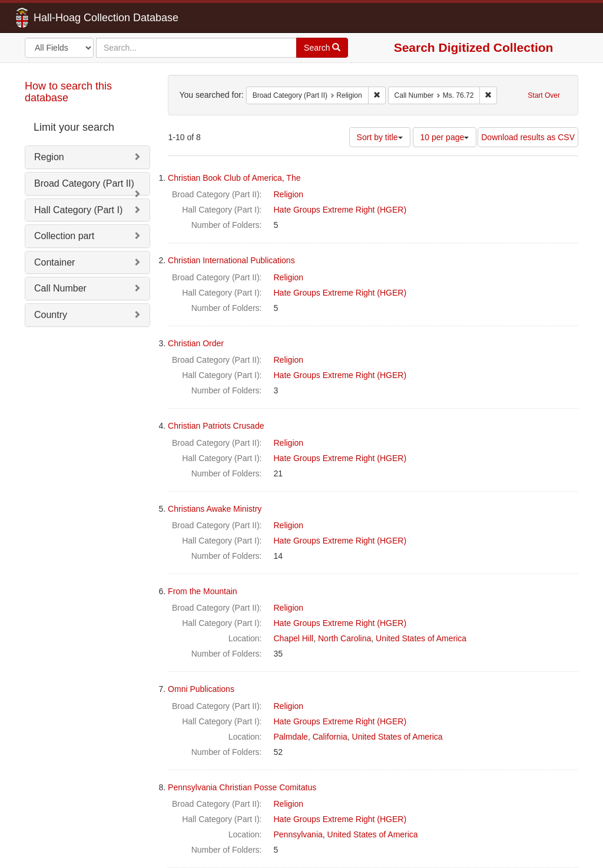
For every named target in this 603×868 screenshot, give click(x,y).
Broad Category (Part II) (84, 183)
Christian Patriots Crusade (216, 426)
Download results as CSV (528, 137)
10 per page (445, 137)
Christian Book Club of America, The (234, 178)
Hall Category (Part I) (78, 210)
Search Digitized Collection (474, 47)
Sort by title (380, 137)
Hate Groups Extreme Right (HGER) (340, 210)
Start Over (544, 95)
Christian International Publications (231, 260)
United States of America (421, 638)
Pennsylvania (298, 834)
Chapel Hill (294, 638)
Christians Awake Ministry (215, 509)
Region (49, 157)
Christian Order (196, 343)
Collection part (64, 236)
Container (54, 262)
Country (51, 315)
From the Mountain (203, 591)
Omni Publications (201, 689)
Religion (289, 194)
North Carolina (344, 638)
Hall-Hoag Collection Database (69, 18)
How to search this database (68, 92)
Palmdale (291, 737)
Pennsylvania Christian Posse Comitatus (242, 787)
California (330, 737)
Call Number (60, 288)
